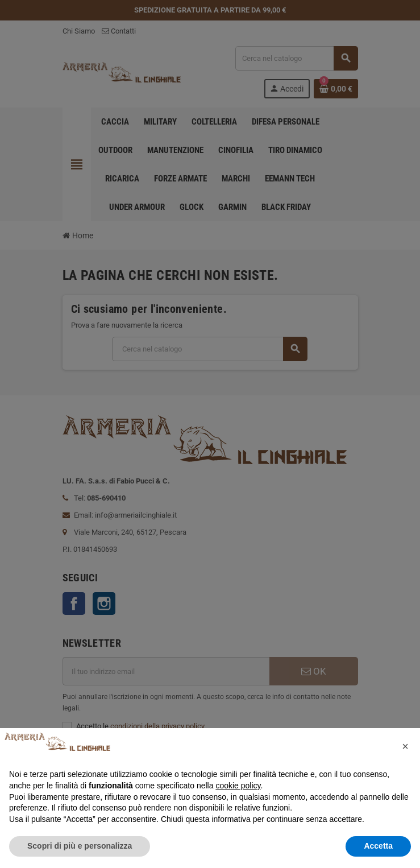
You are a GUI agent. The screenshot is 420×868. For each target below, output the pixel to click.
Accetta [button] (378, 846)
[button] (405, 746)
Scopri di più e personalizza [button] (80, 846)
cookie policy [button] (238, 786)
